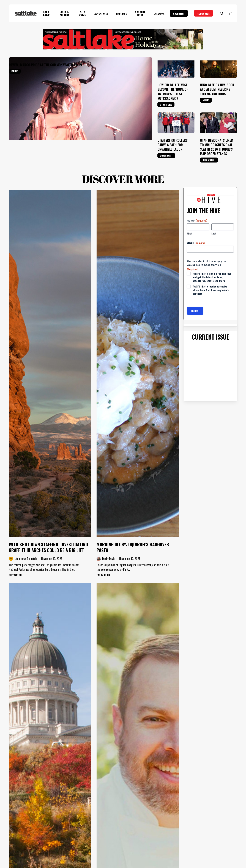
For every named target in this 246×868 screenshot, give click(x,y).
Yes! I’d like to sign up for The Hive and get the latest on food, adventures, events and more (212, 277)
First (190, 233)
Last (214, 233)
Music (15, 71)
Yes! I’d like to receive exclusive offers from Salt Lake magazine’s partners (211, 290)
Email (197, 243)
